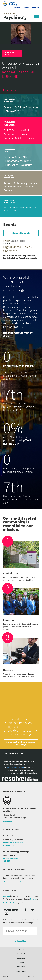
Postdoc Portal (9, 903)
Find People (35, 8)
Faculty (8, 54)
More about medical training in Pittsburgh (21, 743)
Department (9, 101)
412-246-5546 (9, 861)
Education (21, 954)
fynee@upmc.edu (11, 858)
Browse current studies (13, 882)
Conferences (7, 243)
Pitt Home (27, 8)
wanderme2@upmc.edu (13, 842)
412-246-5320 (9, 845)
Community (21, 967)
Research (21, 958)
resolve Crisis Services (15, 768)
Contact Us (8, 822)
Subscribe (20, 941)
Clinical (21, 962)
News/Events (21, 971)
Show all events (21, 233)
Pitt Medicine (18, 8)
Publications (9, 125)
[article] (21, 50)
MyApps (33, 899)
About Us (21, 949)
